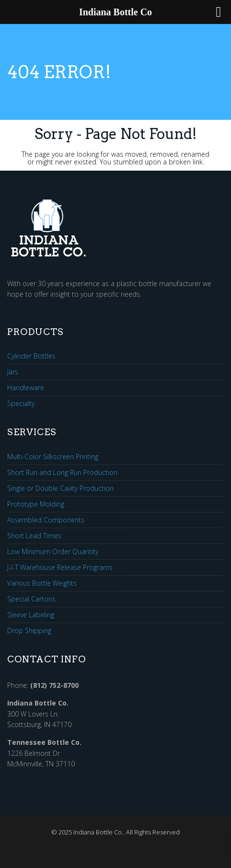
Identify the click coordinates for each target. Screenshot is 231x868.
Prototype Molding (36, 504)
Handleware (26, 388)
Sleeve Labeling (31, 615)
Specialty (21, 404)
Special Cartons (31, 599)
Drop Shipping (29, 631)
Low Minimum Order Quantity (53, 552)
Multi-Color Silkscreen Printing (53, 457)
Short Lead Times (34, 536)
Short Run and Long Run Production (62, 473)
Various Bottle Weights (42, 584)
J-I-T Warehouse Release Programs (60, 568)
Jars (13, 372)
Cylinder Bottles (31, 356)
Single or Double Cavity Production (60, 489)
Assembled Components (46, 520)
